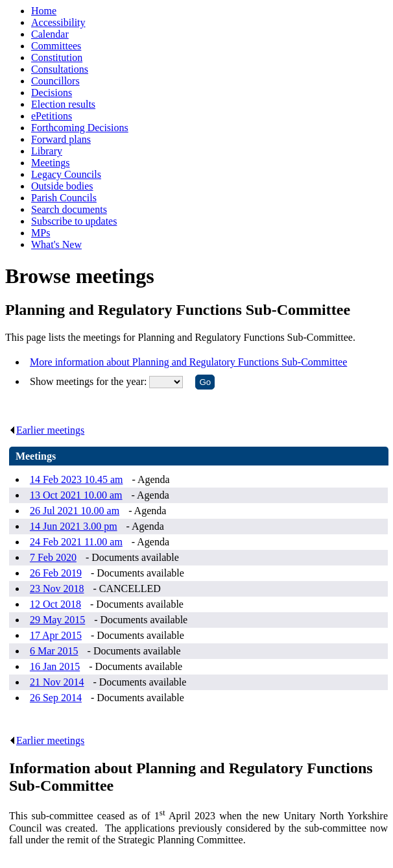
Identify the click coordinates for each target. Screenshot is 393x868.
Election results (63, 104)
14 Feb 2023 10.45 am (77, 479)
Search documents (69, 209)
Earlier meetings (47, 430)
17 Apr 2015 (56, 635)
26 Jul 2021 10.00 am (75, 511)
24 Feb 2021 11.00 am (76, 542)
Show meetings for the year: (89, 381)
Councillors (55, 81)
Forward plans (61, 139)
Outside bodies (62, 186)
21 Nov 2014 (57, 682)
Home (44, 11)
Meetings (51, 163)
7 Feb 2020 (53, 557)
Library (47, 151)
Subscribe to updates (74, 221)
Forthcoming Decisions (80, 128)
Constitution (57, 57)
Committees (56, 46)
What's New (56, 244)
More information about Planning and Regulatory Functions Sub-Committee (188, 362)
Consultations (60, 69)
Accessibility (58, 22)
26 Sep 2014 (56, 698)
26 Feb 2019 (56, 573)
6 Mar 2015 (54, 651)
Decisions (52, 93)
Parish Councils (64, 198)
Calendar (50, 34)
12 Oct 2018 (55, 604)
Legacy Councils (66, 174)
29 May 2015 (57, 620)
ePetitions (52, 116)
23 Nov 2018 (57, 589)
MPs (41, 233)
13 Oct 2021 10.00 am (76, 495)
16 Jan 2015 (55, 666)
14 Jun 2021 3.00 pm (74, 526)
